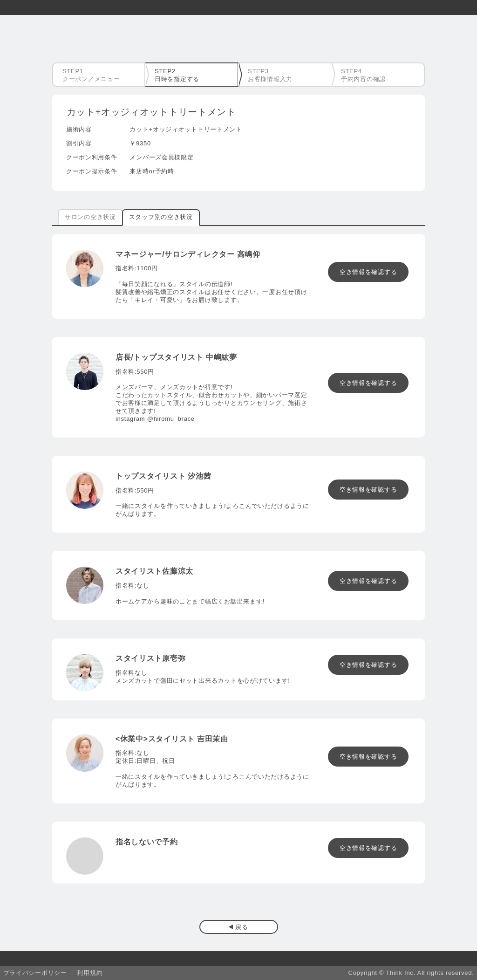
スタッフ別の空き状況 (161, 217)
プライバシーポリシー (35, 973)
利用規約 (90, 973)
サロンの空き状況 (90, 217)
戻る (242, 927)
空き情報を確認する (368, 272)
